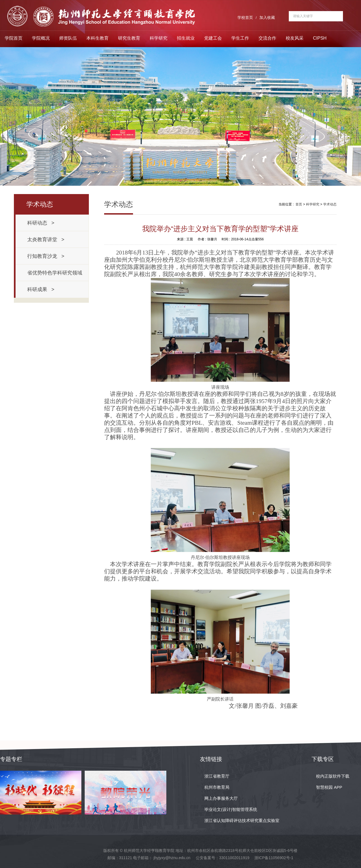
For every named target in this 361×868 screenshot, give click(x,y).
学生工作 (240, 38)
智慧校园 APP (329, 787)
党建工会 (213, 38)
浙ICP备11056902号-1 (274, 858)
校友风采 (295, 38)
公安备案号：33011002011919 (223, 858)
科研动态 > (41, 223)
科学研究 (159, 38)
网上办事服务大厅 (221, 798)
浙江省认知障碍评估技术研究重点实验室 (242, 820)
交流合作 (267, 38)
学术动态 (330, 204)
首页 (299, 204)
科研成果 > (41, 289)
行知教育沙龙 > (46, 256)
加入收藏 (267, 17)
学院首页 (14, 38)
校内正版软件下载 (333, 776)
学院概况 (41, 38)
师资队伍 (68, 38)
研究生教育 (129, 38)
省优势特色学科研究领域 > (56, 276)
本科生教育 (97, 38)
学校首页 (245, 17)
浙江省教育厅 (217, 776)
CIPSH (320, 38)
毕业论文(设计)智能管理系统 (231, 809)
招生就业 (186, 38)
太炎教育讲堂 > (46, 240)
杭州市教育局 (217, 787)
